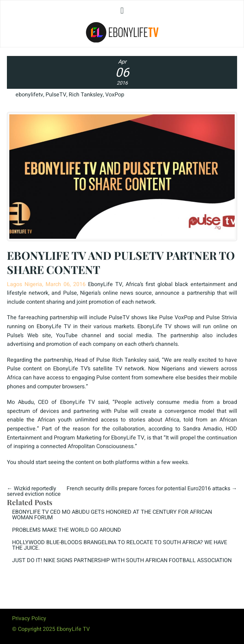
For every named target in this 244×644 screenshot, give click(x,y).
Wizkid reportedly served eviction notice (34, 491)
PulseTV (56, 95)
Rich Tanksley (86, 95)
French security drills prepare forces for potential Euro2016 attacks (148, 489)
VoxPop (115, 95)
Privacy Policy (29, 618)
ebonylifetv (29, 95)
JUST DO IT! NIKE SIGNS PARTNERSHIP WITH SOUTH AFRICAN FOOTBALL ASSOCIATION (122, 560)
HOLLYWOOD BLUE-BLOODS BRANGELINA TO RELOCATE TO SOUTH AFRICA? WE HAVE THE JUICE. (120, 545)
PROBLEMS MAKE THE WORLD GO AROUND (67, 530)
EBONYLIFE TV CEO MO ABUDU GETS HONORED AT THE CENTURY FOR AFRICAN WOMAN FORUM (112, 515)
